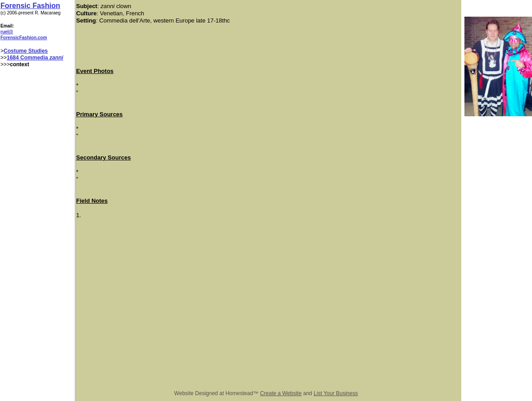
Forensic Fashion (30, 6)
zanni (57, 58)
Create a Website (281, 393)
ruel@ (7, 32)
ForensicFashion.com (24, 38)
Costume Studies (26, 51)
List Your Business (336, 393)
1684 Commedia (28, 58)
